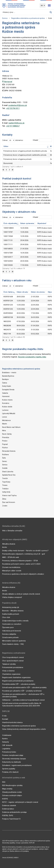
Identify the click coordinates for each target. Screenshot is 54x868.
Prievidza (6, 437)
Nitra (4, 431)
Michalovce (6, 420)
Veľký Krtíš (6, 492)
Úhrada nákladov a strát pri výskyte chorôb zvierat (21, 594)
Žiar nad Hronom (9, 502)
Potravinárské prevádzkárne (13, 667)
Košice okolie (7, 407)
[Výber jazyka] (43, 5)
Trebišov (5, 489)
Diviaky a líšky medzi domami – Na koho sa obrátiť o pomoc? (25, 550)
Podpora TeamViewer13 (11, 819)
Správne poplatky (9, 769)
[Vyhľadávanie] (26, 12)
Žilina (4, 499)
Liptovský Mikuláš (9, 414)
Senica (5, 465)
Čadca (5, 383)
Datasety (6, 742)
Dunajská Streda (8, 390)
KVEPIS (5, 799)
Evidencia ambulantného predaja (14, 812)
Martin (5, 424)
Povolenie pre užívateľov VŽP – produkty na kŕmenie (22, 691)
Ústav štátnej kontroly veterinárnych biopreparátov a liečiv (24, 729)
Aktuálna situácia (9, 544)
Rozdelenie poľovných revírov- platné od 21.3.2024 (21, 564)
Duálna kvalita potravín (11, 614)
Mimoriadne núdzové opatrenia (14, 641)
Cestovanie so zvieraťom (12, 624)
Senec (5, 461)
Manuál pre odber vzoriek (12, 570)
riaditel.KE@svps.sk (16, 123)
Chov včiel (6, 617)
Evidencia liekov (8, 809)
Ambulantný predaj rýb (11, 607)
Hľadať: (42, 140)
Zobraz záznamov (13, 140)
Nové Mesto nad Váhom (11, 427)
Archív (5, 547)
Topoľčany (6, 482)
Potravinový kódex (9, 752)
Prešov (5, 441)
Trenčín (5, 478)
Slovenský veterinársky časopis (14, 759)
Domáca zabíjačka (9, 634)
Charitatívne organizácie (11, 674)
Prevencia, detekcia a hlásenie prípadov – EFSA (20, 560)
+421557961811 (13, 108)
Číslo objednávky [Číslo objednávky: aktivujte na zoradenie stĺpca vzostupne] (10, 223)
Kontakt (5, 719)
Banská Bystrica (8, 376)
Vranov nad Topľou (9, 495)
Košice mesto (7, 400)
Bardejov (5, 379)
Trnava (5, 485)
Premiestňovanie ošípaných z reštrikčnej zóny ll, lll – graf (24, 554)
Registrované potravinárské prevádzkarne (18, 681)
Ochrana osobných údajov (12, 795)
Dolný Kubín (7, 386)
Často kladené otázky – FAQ (13, 644)
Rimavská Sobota (9, 451)
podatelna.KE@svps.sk (18, 105)
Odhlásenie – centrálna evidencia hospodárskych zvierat (23, 700)
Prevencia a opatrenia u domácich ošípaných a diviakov (23, 574)
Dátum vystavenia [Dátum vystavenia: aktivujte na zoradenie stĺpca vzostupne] (27, 223)
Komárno (6, 403)
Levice (5, 417)
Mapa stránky (7, 789)
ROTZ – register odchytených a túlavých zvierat (20, 802)
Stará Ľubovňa (8, 472)
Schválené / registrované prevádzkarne (17, 765)
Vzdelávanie (7, 735)
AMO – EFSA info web (11, 557)
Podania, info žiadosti (10, 772)
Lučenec (5, 410)
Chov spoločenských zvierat (13, 661)
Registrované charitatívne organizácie (16, 677)
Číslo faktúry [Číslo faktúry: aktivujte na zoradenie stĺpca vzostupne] (9, 292)
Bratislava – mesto (9, 373)
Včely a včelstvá (8, 671)
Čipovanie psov (8, 627)
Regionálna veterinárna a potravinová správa (28, 18)
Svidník (5, 468)
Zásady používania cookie (12, 792)
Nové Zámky (7, 434)
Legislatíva (6, 749)
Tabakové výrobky (9, 664)
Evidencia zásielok (9, 805)
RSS (4, 782)
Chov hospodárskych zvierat (13, 657)
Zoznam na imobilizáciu (11, 567)
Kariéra (5, 738)
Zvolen (5, 506)
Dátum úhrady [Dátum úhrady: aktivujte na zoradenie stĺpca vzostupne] (22, 292)
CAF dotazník (7, 745)
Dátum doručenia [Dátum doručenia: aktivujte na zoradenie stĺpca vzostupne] (38, 292)
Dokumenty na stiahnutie (12, 762)
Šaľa (4, 458)
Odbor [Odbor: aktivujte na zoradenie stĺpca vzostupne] (6, 146)
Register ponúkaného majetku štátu (32, 357)
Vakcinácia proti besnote (12, 631)
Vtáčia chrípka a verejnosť (12, 597)
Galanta (5, 393)
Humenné (6, 396)
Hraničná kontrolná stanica (12, 722)
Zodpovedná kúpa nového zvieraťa (15, 621)
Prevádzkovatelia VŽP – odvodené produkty (19, 684)
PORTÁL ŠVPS (8, 815)
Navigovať (7, 82)
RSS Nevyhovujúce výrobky (12, 785)
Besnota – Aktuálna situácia (13, 611)
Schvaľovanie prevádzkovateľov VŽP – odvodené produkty (24, 687)
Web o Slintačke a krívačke (12, 530)
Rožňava (5, 454)
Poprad (5, 444)
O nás (4, 716)
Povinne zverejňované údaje (13, 755)
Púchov (5, 448)
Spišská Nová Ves (9, 475)
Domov (5, 18)
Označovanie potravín (10, 637)
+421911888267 (13, 126)
